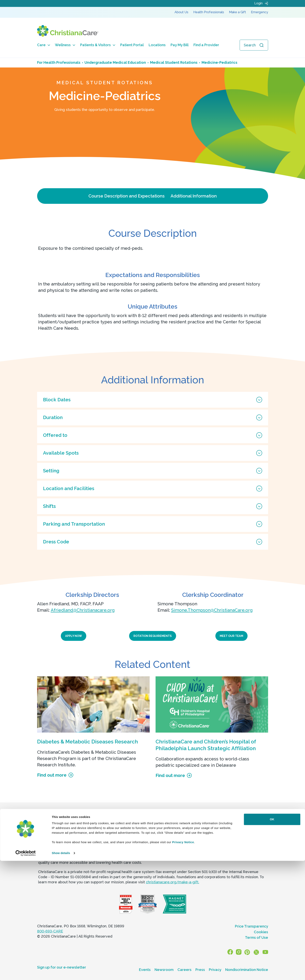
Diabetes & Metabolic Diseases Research (88, 742)
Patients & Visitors (98, 45)
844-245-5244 (209, 833)
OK (272, 938)
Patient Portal (132, 45)
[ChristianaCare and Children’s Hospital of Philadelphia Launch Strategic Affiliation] (212, 704)
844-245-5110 (120, 833)
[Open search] (254, 45)
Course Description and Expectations (127, 196)
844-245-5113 (158, 833)
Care (44, 45)
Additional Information (194, 196)
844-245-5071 (250, 833)
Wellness (65, 45)
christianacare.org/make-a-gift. (173, 882)
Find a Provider (206, 45)
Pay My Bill (180, 45)
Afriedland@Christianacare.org (83, 610)
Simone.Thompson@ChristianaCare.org (212, 610)
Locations (157, 45)
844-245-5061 (67, 833)
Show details (61, 972)
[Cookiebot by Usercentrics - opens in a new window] (26, 972)
